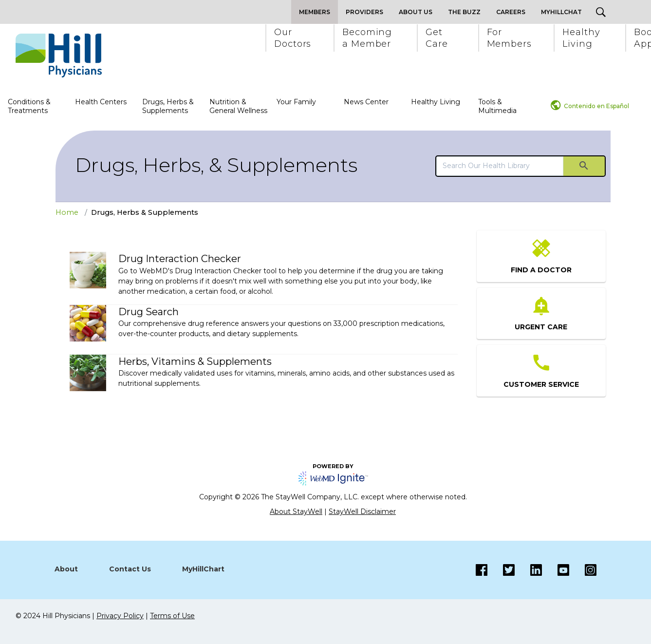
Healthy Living (436, 102)
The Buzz (464, 12)
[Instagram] (556, 570)
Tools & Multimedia (497, 106)
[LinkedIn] (528, 570)
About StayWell (296, 511)
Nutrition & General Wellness (238, 106)
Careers (511, 12)
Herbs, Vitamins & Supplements (195, 361)
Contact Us (130, 569)
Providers (364, 12)
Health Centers (101, 102)
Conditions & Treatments (29, 106)
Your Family (296, 102)
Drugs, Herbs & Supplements (168, 106)
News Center (366, 102)
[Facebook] (482, 570)
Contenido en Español (596, 106)
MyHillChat (561, 12)
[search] (500, 166)
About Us (416, 12)
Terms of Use (172, 616)
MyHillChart (203, 569)
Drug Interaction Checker (180, 259)
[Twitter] (501, 570)
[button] (292, 38)
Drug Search (149, 312)
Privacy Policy (120, 616)
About (66, 569)
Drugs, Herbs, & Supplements (216, 165)
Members (315, 12)
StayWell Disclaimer (362, 511)
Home (67, 212)
